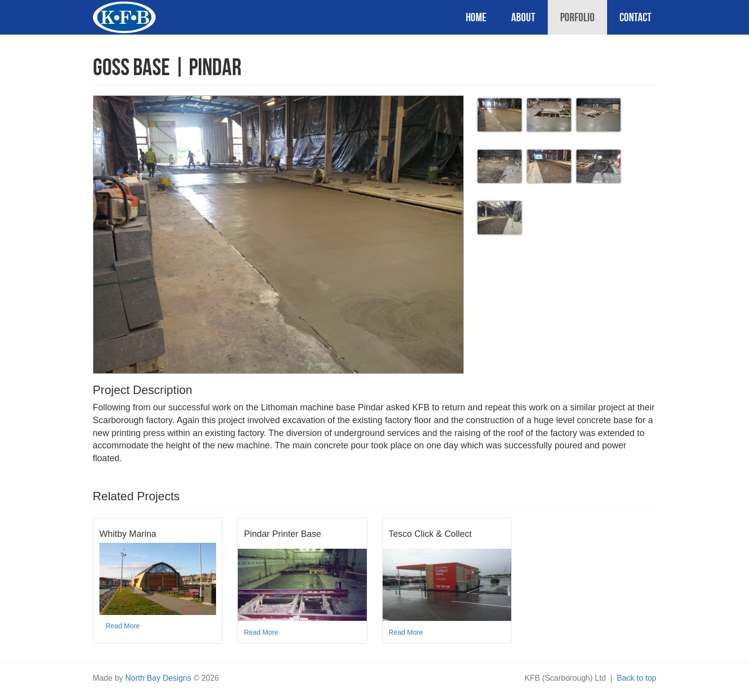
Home (476, 17)
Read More (123, 626)
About (523, 17)
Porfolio (577, 17)
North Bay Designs (158, 678)
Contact (636, 17)
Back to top (636, 678)
